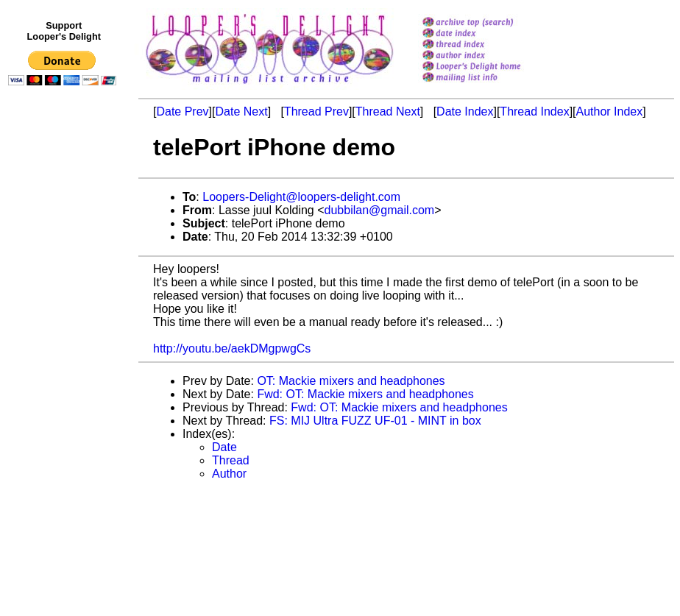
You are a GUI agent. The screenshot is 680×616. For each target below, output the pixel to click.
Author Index (610, 111)
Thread (231, 460)
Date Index (465, 111)
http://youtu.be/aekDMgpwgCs (232, 348)
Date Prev (182, 111)
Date (224, 447)
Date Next (241, 111)
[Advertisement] (65, 395)
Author (229, 474)
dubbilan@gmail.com (380, 210)
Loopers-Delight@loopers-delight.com (301, 197)
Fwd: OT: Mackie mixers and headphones (365, 394)
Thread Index (534, 111)
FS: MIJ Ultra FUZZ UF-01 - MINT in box (375, 421)
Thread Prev (316, 111)
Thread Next (388, 111)
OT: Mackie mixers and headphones (351, 381)
